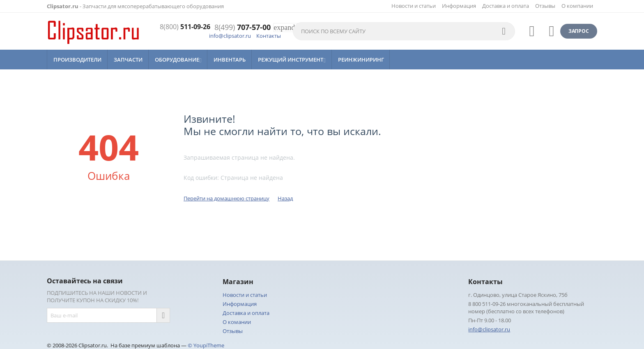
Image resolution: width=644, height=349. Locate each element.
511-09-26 (182, 28)
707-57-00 (243, 28)
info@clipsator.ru (230, 36)
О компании (577, 6)
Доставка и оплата (506, 6)
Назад (285, 198)
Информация (459, 6)
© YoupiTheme (206, 345)
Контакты (269, 36)
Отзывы (545, 6)
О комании (237, 322)
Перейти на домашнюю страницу (227, 198)
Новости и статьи (414, 6)
